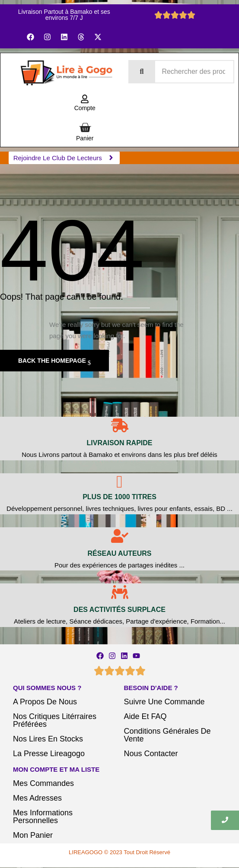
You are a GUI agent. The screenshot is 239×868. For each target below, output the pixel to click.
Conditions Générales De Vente (167, 735)
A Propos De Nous (45, 702)
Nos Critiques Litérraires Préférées (55, 720)
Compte (85, 108)
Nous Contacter (151, 754)
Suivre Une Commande (164, 702)
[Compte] (85, 100)
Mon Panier (33, 835)
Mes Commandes (43, 783)
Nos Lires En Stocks (48, 739)
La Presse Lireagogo (49, 754)
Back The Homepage (53, 361)
